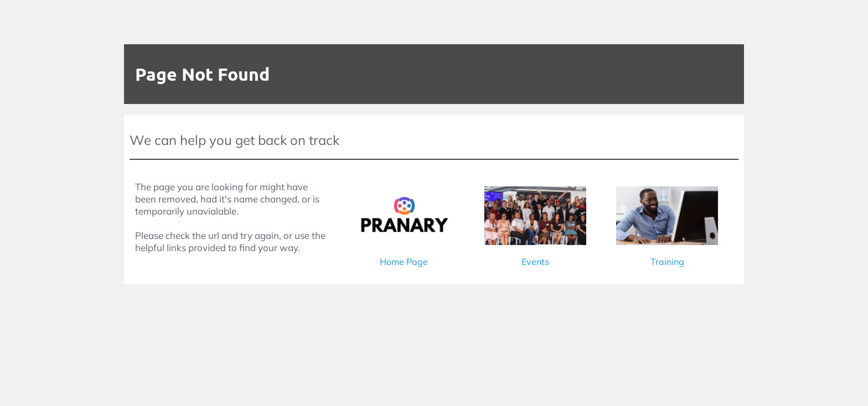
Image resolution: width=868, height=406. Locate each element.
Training (667, 262)
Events (535, 262)
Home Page (404, 262)
